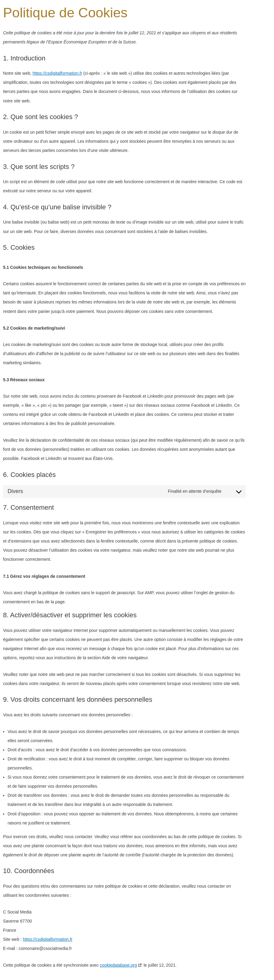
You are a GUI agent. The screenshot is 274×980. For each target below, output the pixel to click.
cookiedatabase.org (118, 965)
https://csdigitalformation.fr (57, 73)
